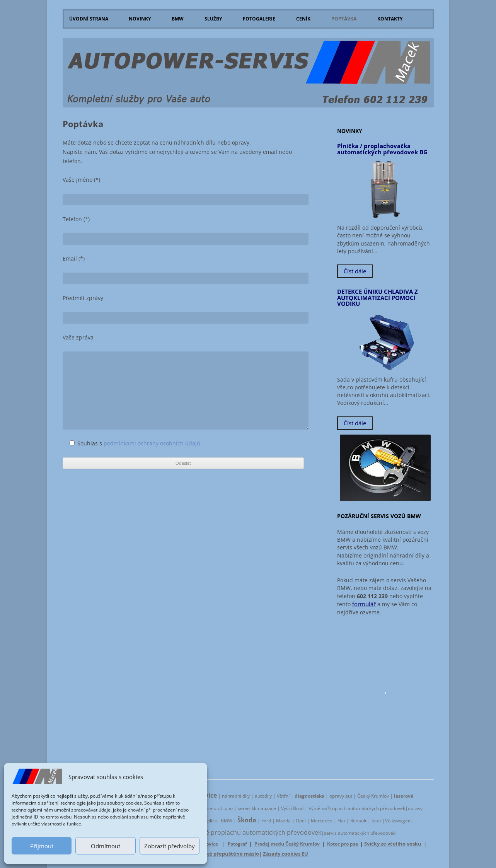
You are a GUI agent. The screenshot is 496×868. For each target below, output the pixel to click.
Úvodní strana (89, 19)
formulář (364, 604)
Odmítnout (106, 846)
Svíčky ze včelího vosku (393, 844)
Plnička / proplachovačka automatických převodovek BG (382, 149)
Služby (213, 19)
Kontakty (390, 19)
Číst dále (355, 271)
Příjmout (42, 846)
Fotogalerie (259, 19)
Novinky (140, 19)
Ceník (303, 19)
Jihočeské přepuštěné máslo (224, 854)
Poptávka (344, 19)
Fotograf (237, 844)
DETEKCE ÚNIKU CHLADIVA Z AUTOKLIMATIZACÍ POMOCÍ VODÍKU (378, 298)
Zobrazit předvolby (170, 846)
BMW (178, 19)
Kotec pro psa (343, 844)
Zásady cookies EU (285, 854)
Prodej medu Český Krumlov (287, 844)
